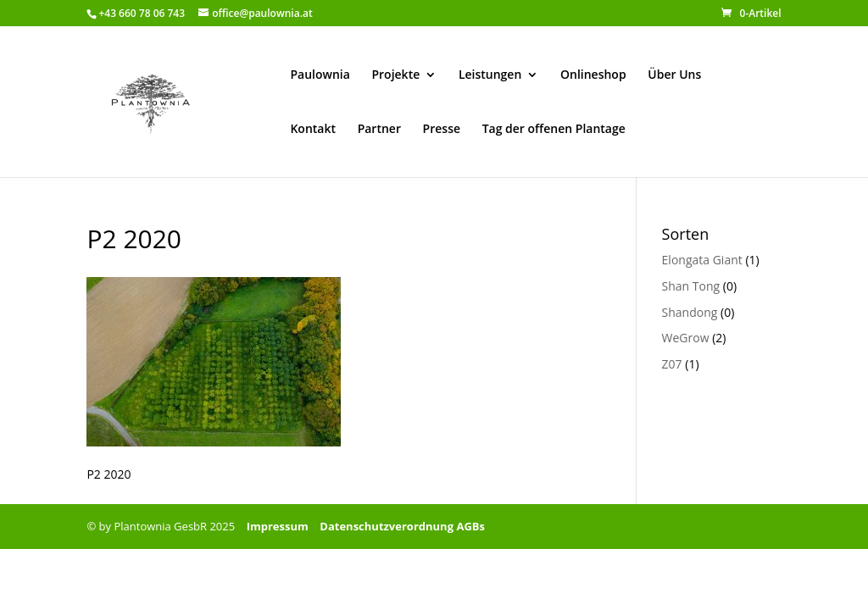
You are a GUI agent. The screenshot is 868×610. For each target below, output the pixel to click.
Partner (379, 130)
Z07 (672, 364)
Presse (442, 130)
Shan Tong (691, 286)
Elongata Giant (702, 260)
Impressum (278, 526)
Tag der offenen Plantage (554, 130)
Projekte (395, 75)
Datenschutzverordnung (387, 526)
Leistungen (490, 75)
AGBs (470, 526)
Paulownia (320, 75)
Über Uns (674, 75)
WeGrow (686, 338)
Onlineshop (593, 75)
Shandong (690, 312)
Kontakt (313, 130)
